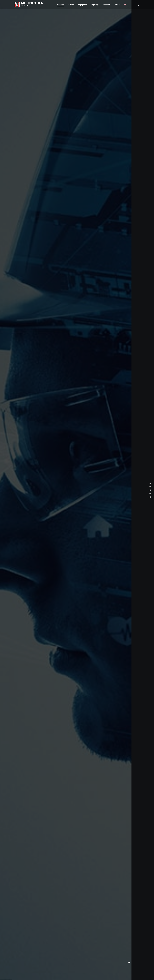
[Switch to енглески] (125, 9)
